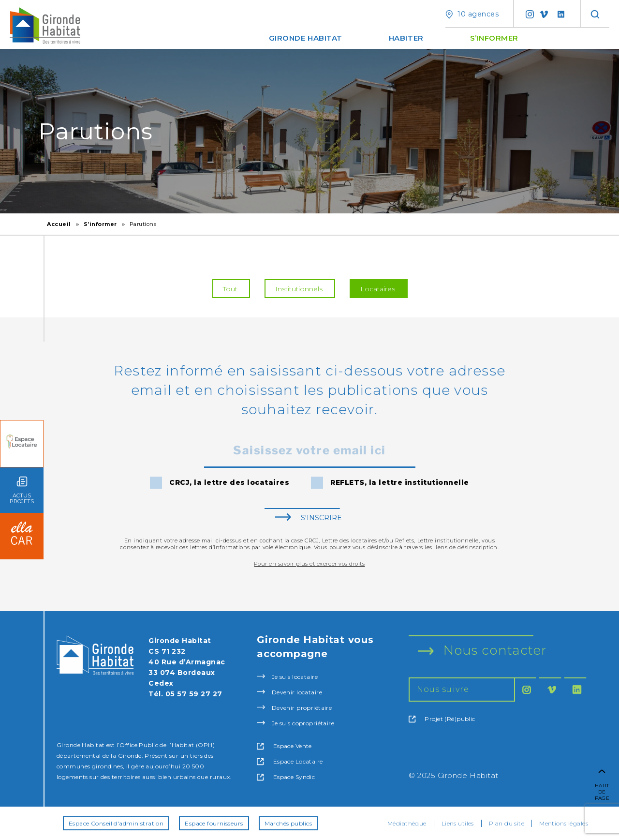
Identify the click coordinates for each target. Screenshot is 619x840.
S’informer (494, 38)
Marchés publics (288, 823)
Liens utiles (458, 823)
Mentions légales (564, 823)
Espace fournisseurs (214, 823)
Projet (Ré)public (442, 719)
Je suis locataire (287, 677)
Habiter (406, 38)
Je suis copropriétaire (295, 723)
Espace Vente (284, 746)
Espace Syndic (286, 777)
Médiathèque (407, 823)
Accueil (59, 224)
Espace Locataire (290, 762)
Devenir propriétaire (294, 708)
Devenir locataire (289, 692)
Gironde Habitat (306, 38)
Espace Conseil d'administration (116, 823)
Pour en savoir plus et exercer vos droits (309, 564)
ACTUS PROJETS (22, 490)
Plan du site (507, 823)
